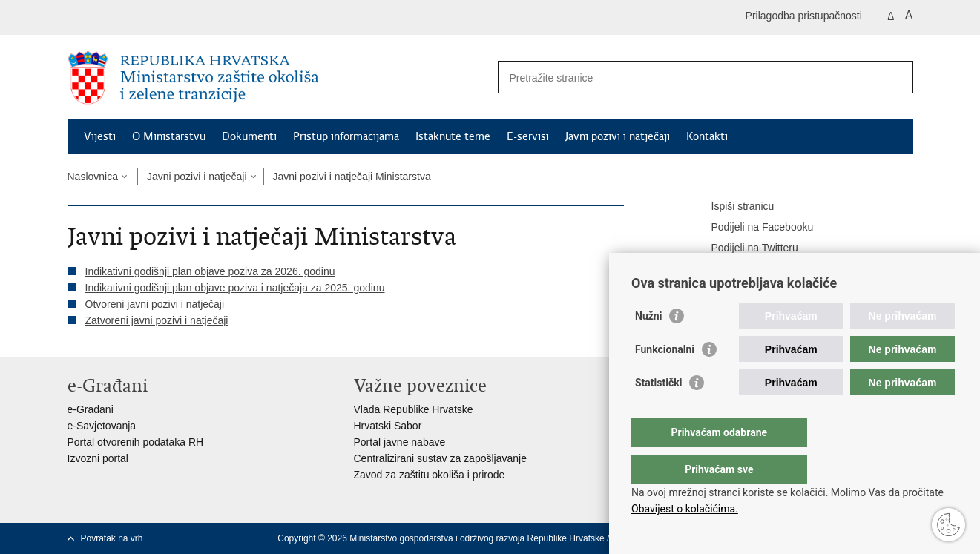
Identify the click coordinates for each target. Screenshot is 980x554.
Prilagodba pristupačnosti (804, 16)
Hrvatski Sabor (388, 426)
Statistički (658, 412)
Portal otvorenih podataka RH (136, 442)
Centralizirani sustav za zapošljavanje (440, 458)
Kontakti (707, 136)
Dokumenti (249, 136)
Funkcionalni (665, 379)
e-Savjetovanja (102, 426)
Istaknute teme (453, 136)
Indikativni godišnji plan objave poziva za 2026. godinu (210, 271)
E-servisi (528, 136)
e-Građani (91, 409)
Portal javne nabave (400, 442)
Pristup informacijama (346, 136)
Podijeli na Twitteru (744, 248)
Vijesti (100, 136)
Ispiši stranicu (733, 207)
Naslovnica (93, 177)
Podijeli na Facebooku (752, 228)
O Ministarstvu (169, 136)
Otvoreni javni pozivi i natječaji (155, 304)
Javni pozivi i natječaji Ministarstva (352, 177)
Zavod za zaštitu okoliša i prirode (430, 475)
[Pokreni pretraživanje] (896, 77)
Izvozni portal (98, 458)
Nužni (648, 346)
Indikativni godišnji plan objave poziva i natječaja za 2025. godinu (235, 288)
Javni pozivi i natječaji (618, 136)
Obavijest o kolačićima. (685, 509)
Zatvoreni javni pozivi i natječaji (157, 320)
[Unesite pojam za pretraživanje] (690, 78)
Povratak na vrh (112, 538)
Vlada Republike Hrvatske (414, 409)
